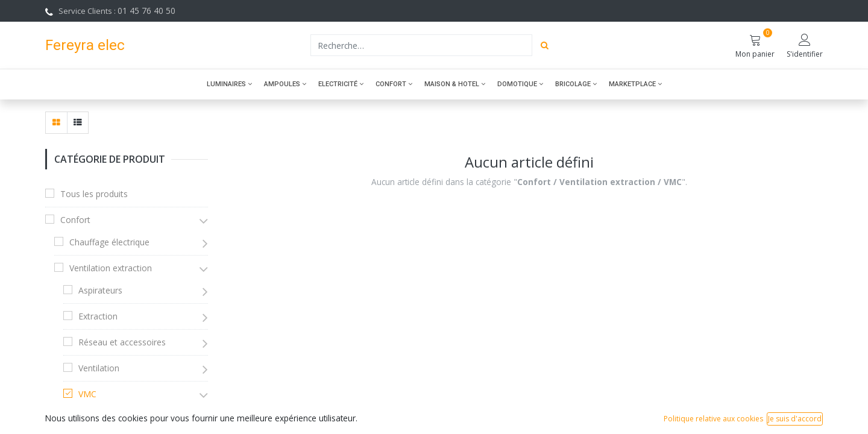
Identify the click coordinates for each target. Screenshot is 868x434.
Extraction (98, 316)
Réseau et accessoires (122, 342)
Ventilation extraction (111, 268)
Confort (75, 220)
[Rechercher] (545, 45)
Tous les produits (94, 194)
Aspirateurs (100, 290)
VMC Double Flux (121, 416)
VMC (87, 394)
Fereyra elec (85, 45)
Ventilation (99, 368)
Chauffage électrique (109, 242)
